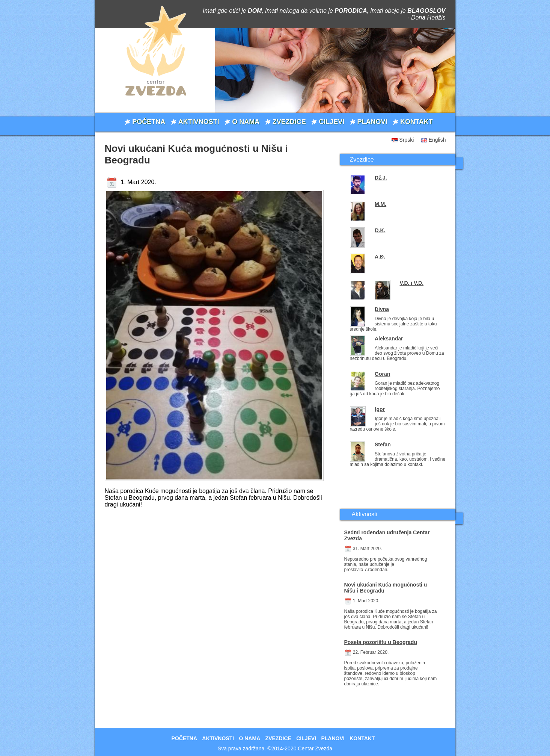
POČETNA (149, 122)
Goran (382, 374)
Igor (380, 409)
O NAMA (246, 122)
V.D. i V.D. (412, 283)
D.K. (380, 230)
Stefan (383, 445)
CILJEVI (332, 122)
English (437, 140)
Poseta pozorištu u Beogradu (381, 642)
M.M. (380, 204)
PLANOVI (372, 122)
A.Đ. (380, 257)
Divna (382, 309)
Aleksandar (389, 339)
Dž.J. (381, 178)
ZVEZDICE (289, 122)
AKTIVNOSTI (199, 122)
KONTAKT (417, 122)
